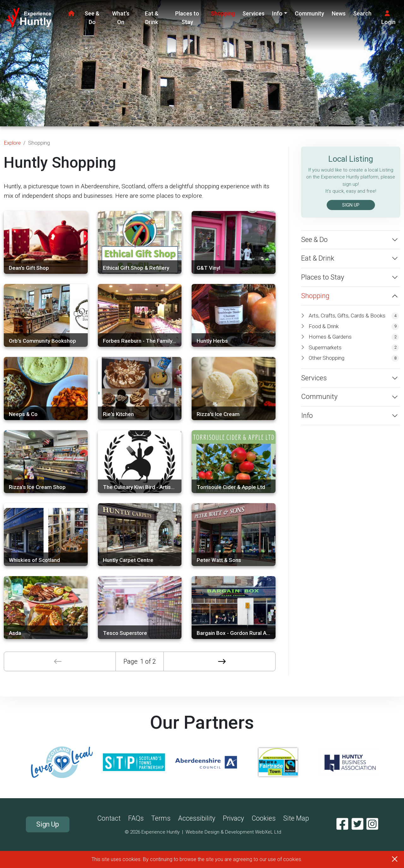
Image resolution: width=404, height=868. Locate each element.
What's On (121, 18)
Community (309, 13)
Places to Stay (187, 18)
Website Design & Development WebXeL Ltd (233, 832)
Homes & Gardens (354, 337)
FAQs (136, 818)
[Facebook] (342, 824)
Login (388, 18)
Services (253, 13)
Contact (109, 818)
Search (362, 13)
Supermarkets (354, 348)
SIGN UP (351, 205)
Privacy (233, 818)
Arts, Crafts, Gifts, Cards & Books (354, 316)
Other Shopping (354, 358)
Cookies (264, 818)
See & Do (92, 18)
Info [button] (277, 13)
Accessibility (197, 818)
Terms (161, 818)
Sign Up (48, 824)
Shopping (223, 13)
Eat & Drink (152, 18)
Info (307, 416)
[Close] (395, 859)
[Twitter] (357, 824)
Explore (12, 143)
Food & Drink (354, 327)
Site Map (296, 818)
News (339, 13)
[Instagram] (372, 824)
